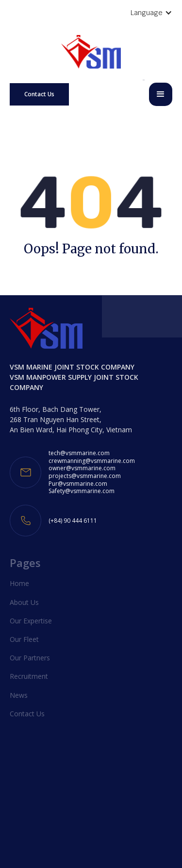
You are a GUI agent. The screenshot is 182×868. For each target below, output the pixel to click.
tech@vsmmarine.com (79, 453)
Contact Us (39, 94)
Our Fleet (24, 639)
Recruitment (29, 676)
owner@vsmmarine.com (82, 468)
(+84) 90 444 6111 (73, 521)
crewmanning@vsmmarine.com (92, 461)
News (19, 695)
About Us (24, 602)
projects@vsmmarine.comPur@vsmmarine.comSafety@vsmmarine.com (85, 484)
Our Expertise (31, 621)
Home (19, 583)
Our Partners (30, 658)
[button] (161, 94)
